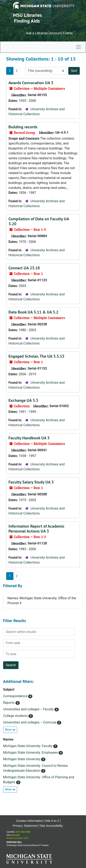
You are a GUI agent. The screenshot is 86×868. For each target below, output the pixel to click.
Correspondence (16, 696)
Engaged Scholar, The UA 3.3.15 (36, 356)
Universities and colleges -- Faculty (29, 709)
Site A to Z (52, 821)
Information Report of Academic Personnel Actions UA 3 (37, 529)
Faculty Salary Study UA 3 (31, 482)
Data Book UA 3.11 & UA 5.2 (33, 312)
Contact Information (29, 821)
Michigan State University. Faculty (28, 746)
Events (68, 33)
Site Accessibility (51, 826)
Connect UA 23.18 (24, 268)
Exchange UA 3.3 (23, 400)
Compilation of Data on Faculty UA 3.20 (39, 221)
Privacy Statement (25, 826)
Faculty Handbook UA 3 (29, 438)
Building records (23, 127)
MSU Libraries (27, 15)
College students (16, 716)
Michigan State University (22, 759)
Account (55, 33)
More (10, 730)
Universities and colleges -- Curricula (30, 722)
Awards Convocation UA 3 (31, 83)
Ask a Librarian (37, 33)
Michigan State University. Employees (31, 753)
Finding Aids (27, 21)
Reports (9, 703)
